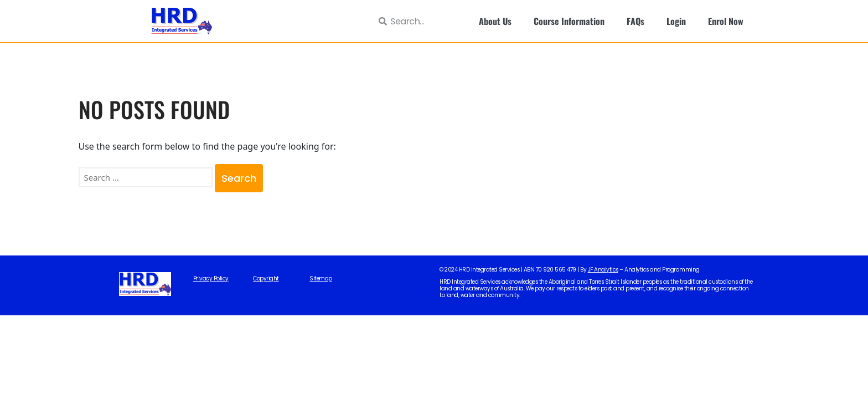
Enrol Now (726, 21)
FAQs (635, 21)
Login (676, 21)
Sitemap (321, 279)
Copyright (266, 279)
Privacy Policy (211, 279)
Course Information (569, 21)
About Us (495, 21)
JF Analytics (603, 270)
